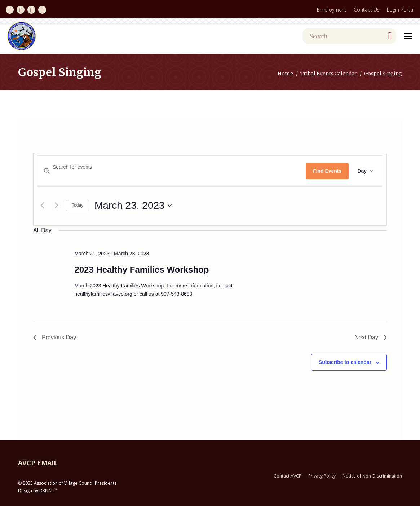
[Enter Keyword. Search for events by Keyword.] (172, 167)
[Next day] (56, 206)
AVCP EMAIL (38, 463)
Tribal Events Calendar (329, 74)
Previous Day (55, 337)
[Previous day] (42, 206)
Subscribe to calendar (345, 362)
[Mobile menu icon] (408, 36)
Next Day (371, 337)
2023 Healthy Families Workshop (142, 270)
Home (285, 74)
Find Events (327, 171)
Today (78, 205)
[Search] (349, 36)
